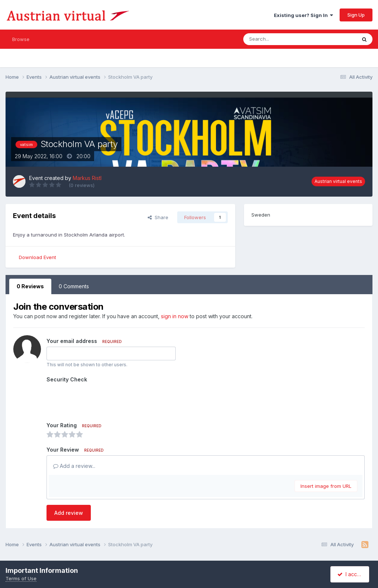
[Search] (281, 39)
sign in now (175, 316)
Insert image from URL (326, 486)
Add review (69, 513)
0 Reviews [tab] (30, 286)
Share (158, 217)
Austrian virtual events (338, 181)
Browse (21, 39)
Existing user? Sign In (303, 15)
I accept (351, 574)
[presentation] (103, 400)
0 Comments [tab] (74, 286)
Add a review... (74, 466)
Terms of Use (21, 578)
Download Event (37, 257)
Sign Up (356, 15)
